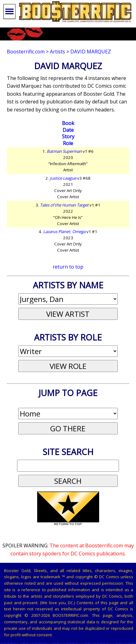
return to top (68, 267)
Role (68, 143)
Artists (57, 52)
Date (68, 130)
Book (68, 123)
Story (68, 136)
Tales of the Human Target (64, 205)
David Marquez (91, 52)
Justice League (63, 178)
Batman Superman (64, 151)
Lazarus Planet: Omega (64, 232)
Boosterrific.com (26, 52)
